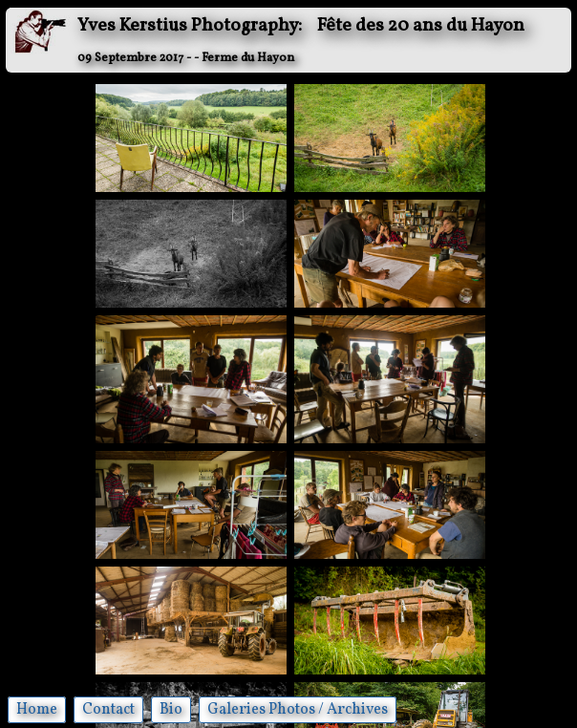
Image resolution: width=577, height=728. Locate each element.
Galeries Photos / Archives (298, 710)
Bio (171, 710)
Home (37, 710)
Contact (108, 710)
